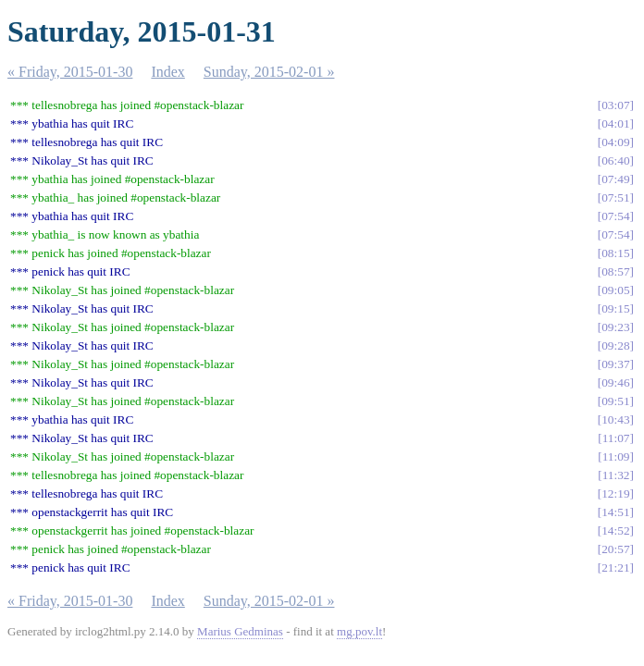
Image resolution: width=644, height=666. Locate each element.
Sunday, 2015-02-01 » (269, 72)
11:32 (616, 475)
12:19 (615, 493)
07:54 (615, 216)
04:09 (615, 142)
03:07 (615, 105)
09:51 (615, 401)
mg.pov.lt (359, 631)
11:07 (616, 438)
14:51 (615, 512)
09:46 (615, 382)
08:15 (615, 253)
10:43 (615, 419)
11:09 (616, 456)
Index (167, 72)
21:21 (615, 567)
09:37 (615, 364)
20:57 (615, 549)
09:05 (615, 290)
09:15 (615, 308)
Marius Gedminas (240, 631)
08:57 (615, 271)
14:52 (615, 530)
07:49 (615, 179)
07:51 (615, 197)
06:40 (615, 160)
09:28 (615, 345)
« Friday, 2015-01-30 (70, 72)
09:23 (615, 327)
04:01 (615, 123)
